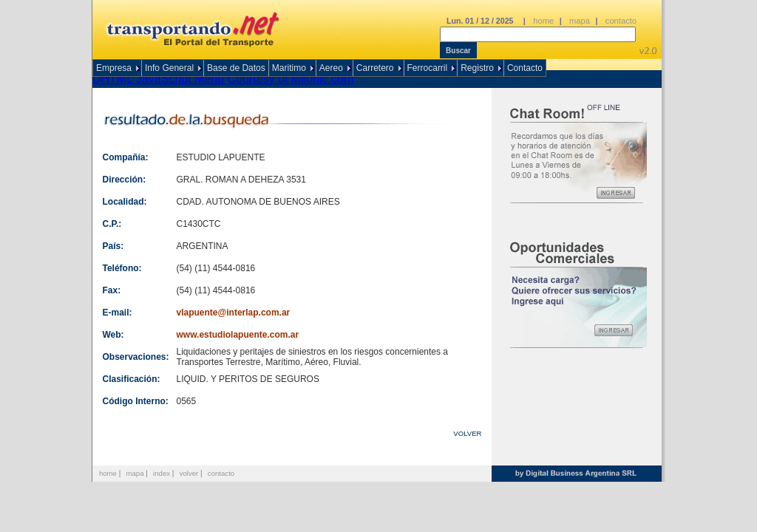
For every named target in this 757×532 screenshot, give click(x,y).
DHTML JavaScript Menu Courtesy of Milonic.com (223, 79)
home (543, 21)
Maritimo (289, 68)
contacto (621, 21)
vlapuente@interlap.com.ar (234, 313)
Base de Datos (236, 68)
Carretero (375, 68)
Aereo (331, 68)
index (162, 473)
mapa (580, 21)
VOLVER (467, 433)
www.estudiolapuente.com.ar (238, 335)
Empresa (114, 68)
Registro (477, 68)
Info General (169, 68)
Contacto (525, 68)
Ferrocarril (428, 68)
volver (189, 473)
